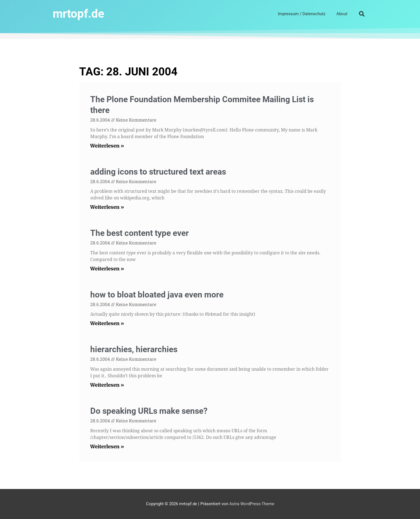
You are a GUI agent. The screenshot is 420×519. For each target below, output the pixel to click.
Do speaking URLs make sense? (149, 411)
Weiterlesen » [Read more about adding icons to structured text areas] (107, 207)
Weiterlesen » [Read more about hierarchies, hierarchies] (107, 385)
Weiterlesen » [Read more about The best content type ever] (107, 269)
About (342, 14)
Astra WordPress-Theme (252, 504)
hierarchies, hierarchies (134, 349)
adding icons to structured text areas (158, 172)
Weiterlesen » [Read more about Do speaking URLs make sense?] (107, 446)
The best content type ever (139, 233)
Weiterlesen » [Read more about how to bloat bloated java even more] (107, 323)
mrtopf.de (79, 14)
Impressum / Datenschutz (302, 14)
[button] (362, 14)
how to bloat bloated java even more (157, 295)
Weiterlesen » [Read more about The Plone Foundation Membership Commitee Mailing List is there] (107, 146)
